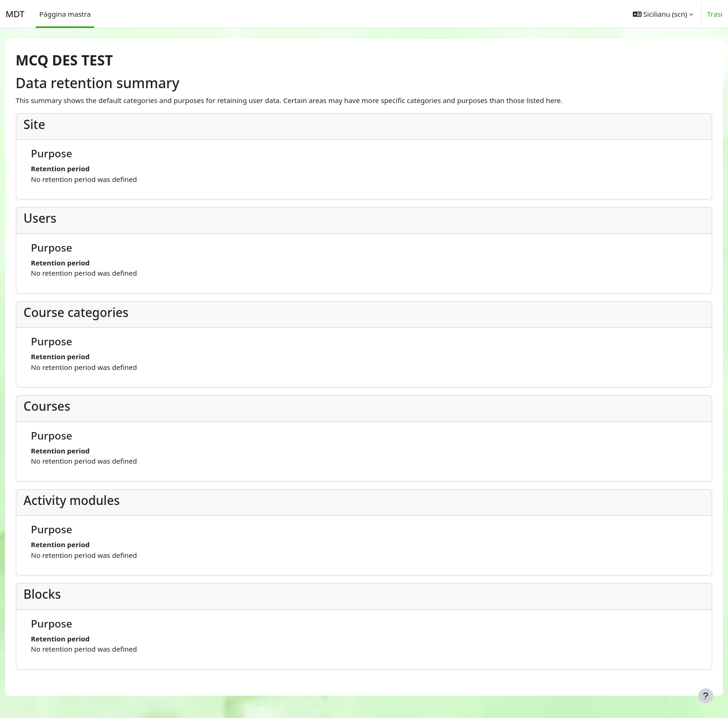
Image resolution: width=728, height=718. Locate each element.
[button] (663, 14)
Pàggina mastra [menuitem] (65, 14)
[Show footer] (706, 696)
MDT (15, 14)
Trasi (715, 14)
